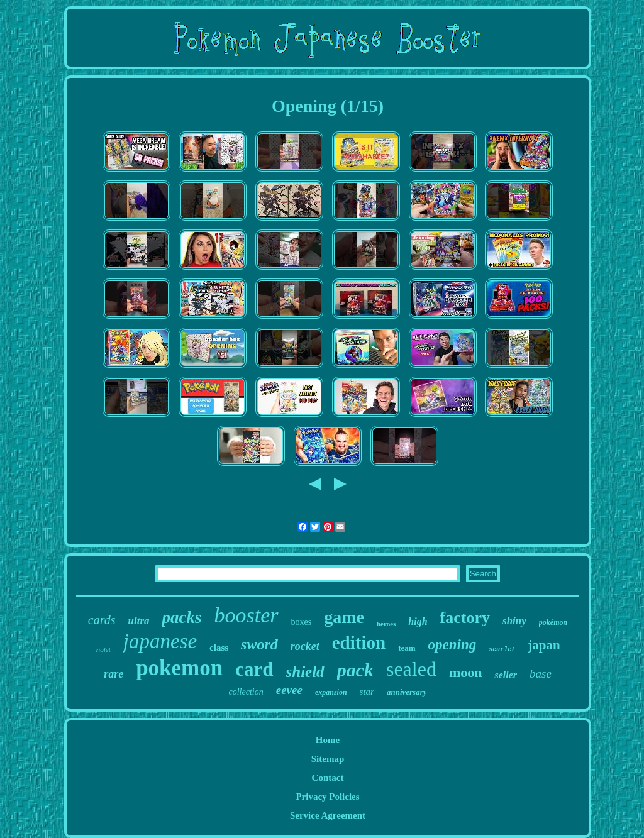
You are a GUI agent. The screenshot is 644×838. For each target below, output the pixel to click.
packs (182, 617)
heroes (386, 624)
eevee (289, 690)
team (407, 648)
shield (305, 672)
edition (359, 642)
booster (247, 615)
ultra (139, 621)
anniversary (407, 692)
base (541, 674)
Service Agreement (328, 815)
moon (466, 672)
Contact (328, 778)
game (344, 617)
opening (452, 645)
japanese (160, 641)
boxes (302, 622)
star (367, 692)
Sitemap (328, 759)
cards (102, 620)
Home (328, 740)
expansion (331, 692)
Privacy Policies (327, 797)
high (418, 621)
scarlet (502, 650)
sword (259, 644)
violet (103, 649)
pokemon (179, 668)
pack (355, 670)
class (219, 648)
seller (506, 675)
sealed (411, 669)
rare (114, 674)
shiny (514, 621)
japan (544, 645)
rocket (305, 646)
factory (465, 618)
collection (246, 692)
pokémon (553, 622)
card (254, 669)
